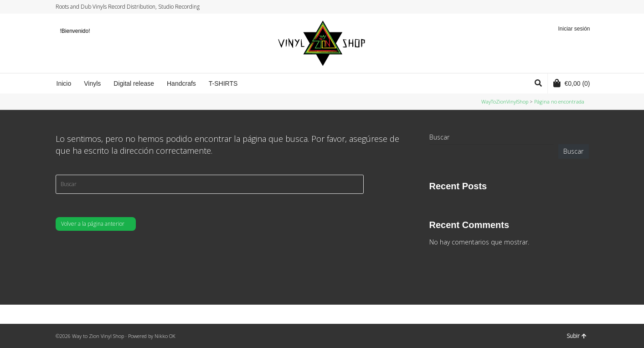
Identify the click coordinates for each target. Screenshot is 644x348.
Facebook (562, 7)
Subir (577, 336)
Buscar (439, 137)
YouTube (579, 7)
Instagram (571, 7)
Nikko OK (165, 336)
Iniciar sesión (574, 29)
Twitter (553, 7)
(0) (572, 83)
